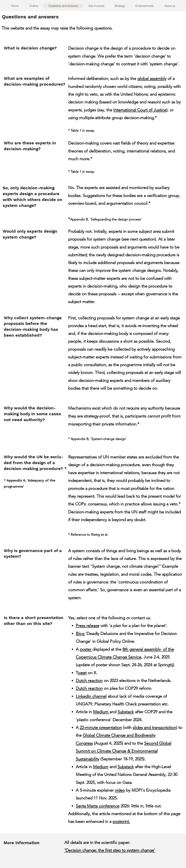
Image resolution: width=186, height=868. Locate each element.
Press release (87, 626)
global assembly (152, 79)
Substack (126, 712)
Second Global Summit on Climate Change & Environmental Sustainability (123, 751)
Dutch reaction (89, 681)
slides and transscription (154, 728)
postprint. (121, 821)
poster (86, 649)
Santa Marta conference (98, 806)
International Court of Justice (140, 110)
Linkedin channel (91, 696)
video (120, 790)
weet (82, 673)
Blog (81, 634)
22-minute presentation (101, 728)
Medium (101, 712)
